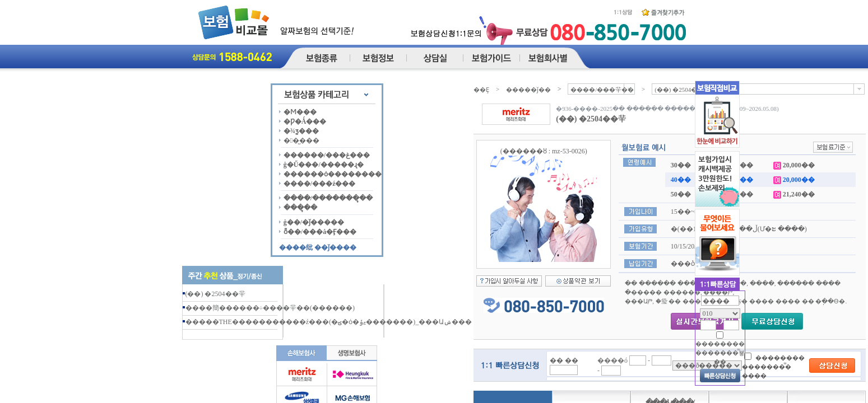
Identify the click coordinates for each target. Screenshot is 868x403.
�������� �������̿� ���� (773, 366)
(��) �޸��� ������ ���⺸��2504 (217, 294)
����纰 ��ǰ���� (318, 247)
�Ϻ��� (300, 112)
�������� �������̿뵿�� (720, 353)
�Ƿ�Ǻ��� (305, 121)
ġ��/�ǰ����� (314, 222)
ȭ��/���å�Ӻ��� (320, 232)
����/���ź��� (320, 184)
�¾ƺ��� (301, 131)
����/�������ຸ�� (328, 198)
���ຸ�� (300, 208)
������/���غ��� (327, 155)
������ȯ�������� (333, 174)
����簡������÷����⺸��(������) (270, 308)
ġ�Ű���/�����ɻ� (324, 165)
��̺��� (301, 140)
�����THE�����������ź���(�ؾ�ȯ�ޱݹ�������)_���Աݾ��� (329, 322)
